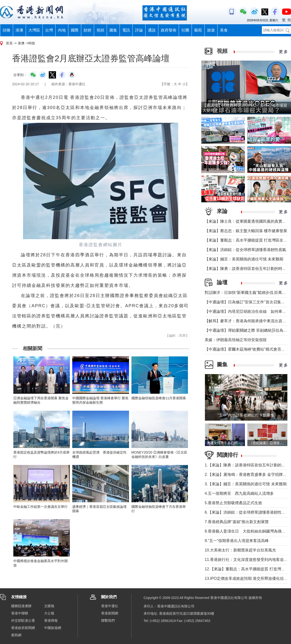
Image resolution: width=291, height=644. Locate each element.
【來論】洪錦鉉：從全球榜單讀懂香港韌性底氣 (245, 250)
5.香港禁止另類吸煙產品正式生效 (233, 503)
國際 (75, 30)
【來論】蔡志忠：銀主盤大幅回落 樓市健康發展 (246, 231)
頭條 (7, 30)
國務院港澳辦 (21, 606)
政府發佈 (169, 30)
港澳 (19, 30)
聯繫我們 (108, 620)
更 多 (283, 52)
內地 (62, 30)
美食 (224, 30)
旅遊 (211, 30)
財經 (88, 30)
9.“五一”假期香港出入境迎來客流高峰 (237, 541)
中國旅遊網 (53, 628)
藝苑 (198, 30)
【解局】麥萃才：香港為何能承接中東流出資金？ (247, 321)
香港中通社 (110, 606)
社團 (185, 30)
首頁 (9, 43)
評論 (139, 30)
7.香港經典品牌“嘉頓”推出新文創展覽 (237, 522)
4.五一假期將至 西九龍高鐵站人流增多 (239, 493)
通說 (152, 30)
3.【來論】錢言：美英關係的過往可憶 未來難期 (246, 484)
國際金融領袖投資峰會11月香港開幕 (159, 398)
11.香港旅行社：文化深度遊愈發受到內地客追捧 (246, 560)
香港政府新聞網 (23, 628)
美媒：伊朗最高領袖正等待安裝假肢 (236, 340)
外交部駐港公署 (23, 620)
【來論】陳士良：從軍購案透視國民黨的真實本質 (247, 221)
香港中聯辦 (20, 613)
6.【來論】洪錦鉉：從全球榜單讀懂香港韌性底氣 (247, 512)
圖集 (113, 30)
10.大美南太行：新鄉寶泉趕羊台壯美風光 (242, 550)
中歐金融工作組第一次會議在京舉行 (40, 507)
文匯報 (49, 606)
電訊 (126, 30)
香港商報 (51, 620)
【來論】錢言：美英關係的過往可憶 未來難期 (244, 259)
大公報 (49, 613)
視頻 (100, 30)
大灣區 (34, 30)
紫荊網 (16, 635)
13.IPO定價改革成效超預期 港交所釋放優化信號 (246, 578)
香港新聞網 (110, 613)
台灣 (49, 30)
